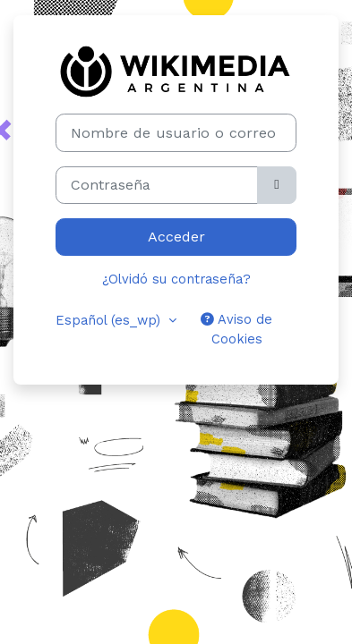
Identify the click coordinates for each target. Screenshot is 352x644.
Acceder (176, 237)
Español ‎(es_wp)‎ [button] (110, 320)
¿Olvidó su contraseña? (176, 279)
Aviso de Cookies (236, 329)
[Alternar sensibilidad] (277, 185)
